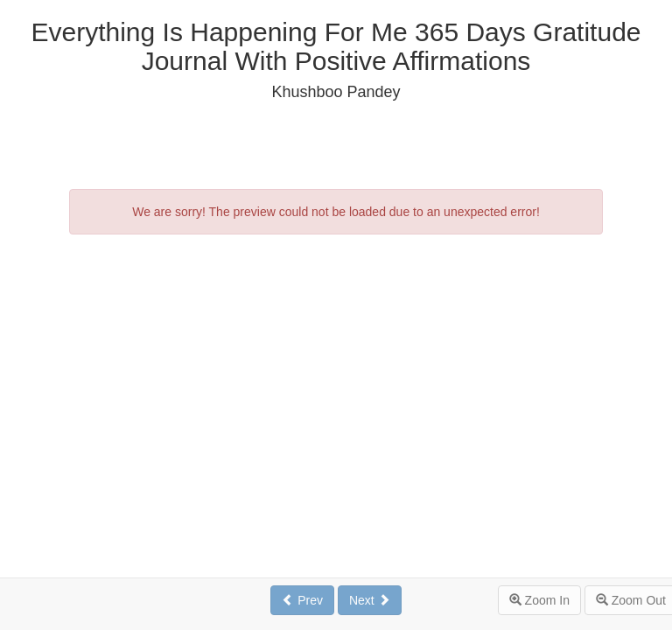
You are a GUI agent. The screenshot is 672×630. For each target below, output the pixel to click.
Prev (302, 600)
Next (370, 600)
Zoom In (539, 600)
